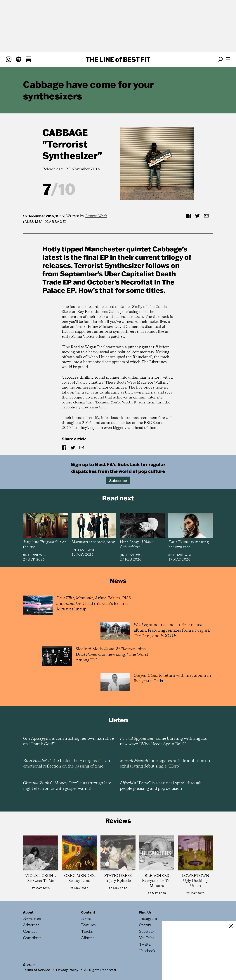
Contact (30, 932)
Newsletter (32, 919)
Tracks (87, 932)
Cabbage (65, 132)
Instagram (148, 919)
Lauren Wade (96, 216)
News (86, 919)
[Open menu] (228, 59)
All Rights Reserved (100, 970)
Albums (33, 222)
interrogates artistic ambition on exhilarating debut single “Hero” (165, 764)
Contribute (32, 938)
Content (88, 912)
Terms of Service (37, 970)
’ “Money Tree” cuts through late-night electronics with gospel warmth (68, 786)
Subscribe (118, 480)
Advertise (31, 925)
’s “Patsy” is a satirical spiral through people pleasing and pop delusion (161, 786)
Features (88, 925)
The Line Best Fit (118, 59)
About (28, 912)
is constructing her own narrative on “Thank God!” (68, 741)
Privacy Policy (67, 970)
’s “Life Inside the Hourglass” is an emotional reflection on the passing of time (67, 764)
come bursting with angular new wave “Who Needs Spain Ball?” (164, 741)
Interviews (34, 555)
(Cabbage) (56, 222)
